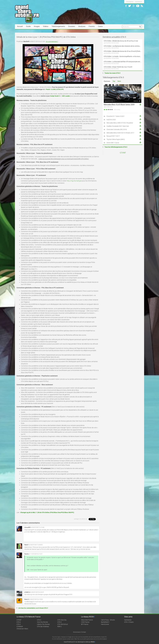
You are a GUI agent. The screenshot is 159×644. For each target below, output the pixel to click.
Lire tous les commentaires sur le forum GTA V (33, 608)
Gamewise (128, 620)
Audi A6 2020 (111, 120)
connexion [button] (138, 2)
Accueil (20, 26)
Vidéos (46, 26)
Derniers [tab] (107, 81)
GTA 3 (59, 622)
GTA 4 (39, 620)
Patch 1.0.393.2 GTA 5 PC (55, 89)
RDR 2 (60, 626)
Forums (92, 26)
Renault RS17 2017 (113, 136)
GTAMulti (20, 626)
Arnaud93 (27, 527)
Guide (28, 26)
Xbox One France (87, 620)
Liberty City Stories (43, 624)
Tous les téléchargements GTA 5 (116, 147)
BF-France (85, 624)
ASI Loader (66, 96)
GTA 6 (19, 622)
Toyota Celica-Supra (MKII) (116, 139)
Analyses (82, 26)
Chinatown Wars (22, 629)
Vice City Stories (42, 622)
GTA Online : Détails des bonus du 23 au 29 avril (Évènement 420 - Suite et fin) (123, 51)
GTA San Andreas (43, 626)
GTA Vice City (62, 620)
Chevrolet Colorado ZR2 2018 (117, 129)
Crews (100, 26)
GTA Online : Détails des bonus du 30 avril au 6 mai (121, 41)
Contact (84, 632)
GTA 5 (19, 624)
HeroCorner (105, 624)
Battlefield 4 (105, 622)
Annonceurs (77, 632)
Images (37, 26)
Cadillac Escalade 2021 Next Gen (118, 126)
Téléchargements (58, 26)
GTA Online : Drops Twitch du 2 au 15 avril (118, 67)
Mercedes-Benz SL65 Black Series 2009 (119, 105)
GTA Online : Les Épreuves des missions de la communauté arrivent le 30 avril (123, 46)
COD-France (85, 622)
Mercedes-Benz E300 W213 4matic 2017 (120, 133)
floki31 (26, 545)
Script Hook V (55, 96)
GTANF (123, 153)
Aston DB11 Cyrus (113, 143)
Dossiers (72, 26)
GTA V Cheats (129, 622)
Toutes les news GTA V (112, 73)
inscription (130, 2)
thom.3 (27, 599)
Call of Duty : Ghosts (108, 620)
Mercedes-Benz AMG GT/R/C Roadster (120, 123)
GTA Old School (63, 624)
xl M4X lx (27, 592)
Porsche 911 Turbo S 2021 (116, 116)
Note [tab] (119, 81)
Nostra (26, 554)
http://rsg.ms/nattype (74, 181)
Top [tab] (114, 81)
